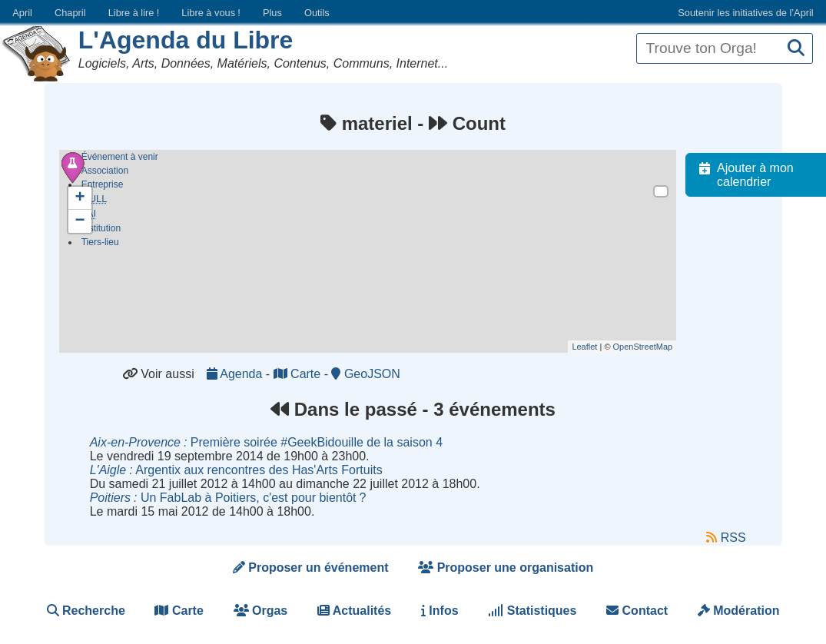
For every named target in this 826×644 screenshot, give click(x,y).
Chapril (70, 13)
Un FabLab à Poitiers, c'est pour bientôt (228, 498)
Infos (440, 611)
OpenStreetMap (650, 347)
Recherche (86, 611)
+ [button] (80, 198)
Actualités (354, 611)
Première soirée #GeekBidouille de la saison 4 (266, 442)
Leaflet (592, 347)
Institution (101, 231)
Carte (299, 374)
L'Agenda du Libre (186, 40)
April (22, 13)
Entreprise (103, 184)
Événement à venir (120, 157)
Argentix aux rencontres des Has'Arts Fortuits (236, 470)
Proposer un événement (311, 568)
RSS (726, 538)
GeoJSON (365, 374)
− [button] (80, 221)
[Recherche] (796, 49)
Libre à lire (134, 13)
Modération (739, 611)
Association (105, 171)
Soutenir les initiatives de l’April (745, 13)
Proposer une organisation (506, 568)
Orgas (261, 611)
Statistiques (532, 611)
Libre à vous (211, 13)
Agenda (236, 374)
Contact (637, 611)
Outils (317, 13)
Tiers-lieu (100, 244)
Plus (272, 13)
